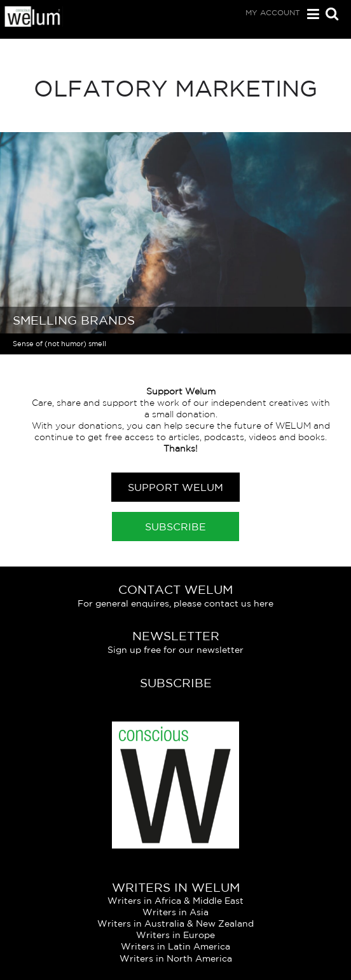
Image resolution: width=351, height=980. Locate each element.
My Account (273, 12)
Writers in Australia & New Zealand (175, 923)
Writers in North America (176, 958)
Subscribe (175, 527)
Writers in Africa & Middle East (175, 901)
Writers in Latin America (175, 946)
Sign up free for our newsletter (175, 650)
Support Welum (175, 487)
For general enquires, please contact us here (175, 603)
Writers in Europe (175, 935)
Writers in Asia (175, 912)
